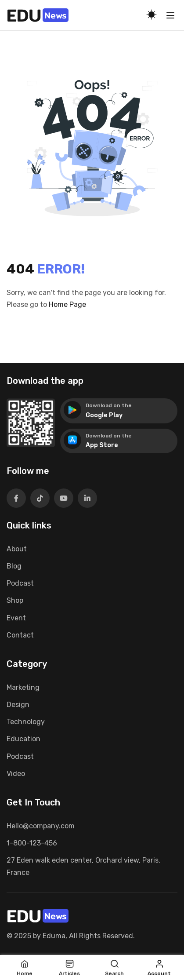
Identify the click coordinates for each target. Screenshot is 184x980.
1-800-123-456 (32, 843)
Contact (20, 635)
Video (16, 774)
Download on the (109, 405)
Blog (14, 566)
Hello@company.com (41, 826)
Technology (26, 722)
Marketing (23, 687)
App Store (102, 445)
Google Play (104, 415)
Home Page (67, 304)
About (17, 549)
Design (18, 705)
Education (23, 739)
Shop (15, 600)
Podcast (20, 583)
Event (16, 618)
